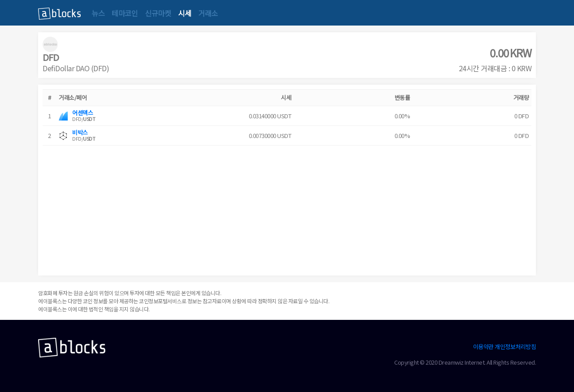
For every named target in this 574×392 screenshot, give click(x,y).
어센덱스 (83, 113)
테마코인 (125, 13)
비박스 (80, 132)
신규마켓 (158, 13)
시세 (185, 13)
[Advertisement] (287, 208)
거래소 (208, 13)
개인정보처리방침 (515, 347)
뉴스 (98, 13)
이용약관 (483, 347)
